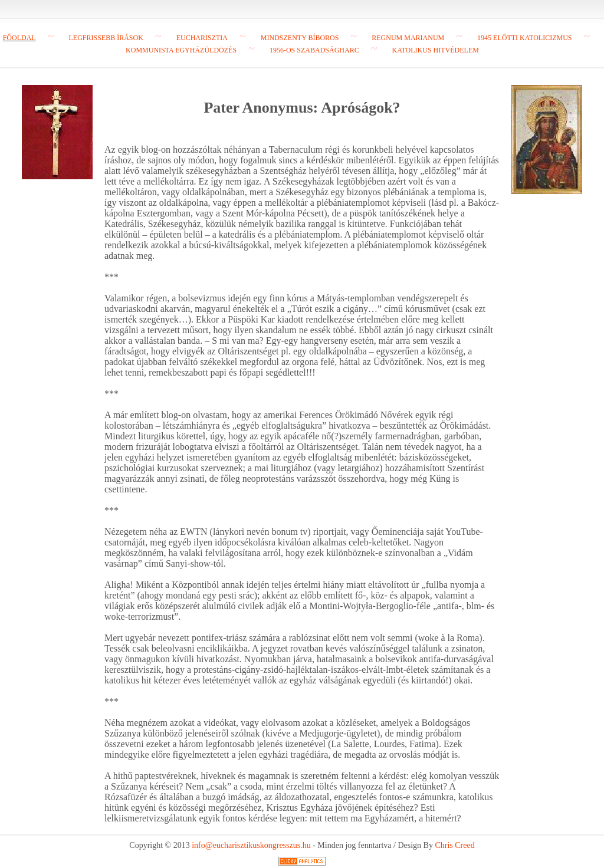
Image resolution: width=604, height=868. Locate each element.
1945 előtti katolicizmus (524, 38)
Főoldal (19, 38)
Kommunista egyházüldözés (181, 50)
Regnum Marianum (408, 38)
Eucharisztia (202, 38)
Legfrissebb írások (106, 38)
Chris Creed (454, 845)
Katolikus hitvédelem (435, 50)
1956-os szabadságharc (314, 50)
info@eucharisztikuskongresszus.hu (251, 845)
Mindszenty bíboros (300, 38)
